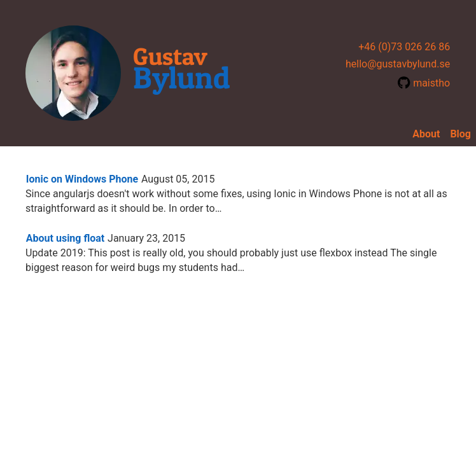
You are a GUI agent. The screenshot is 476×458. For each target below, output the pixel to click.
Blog (460, 134)
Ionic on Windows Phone (82, 179)
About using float (65, 238)
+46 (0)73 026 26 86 (404, 47)
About (426, 134)
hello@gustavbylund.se (398, 64)
